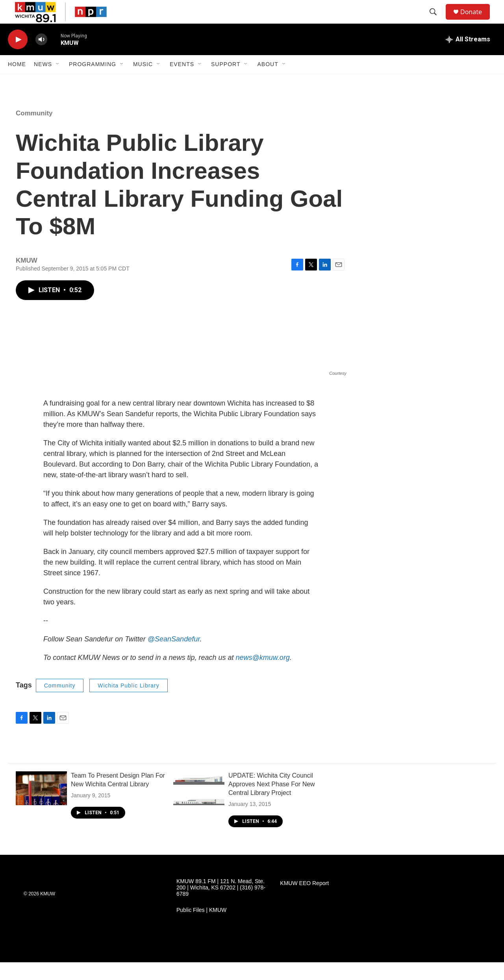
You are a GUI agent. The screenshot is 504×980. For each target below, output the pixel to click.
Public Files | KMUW (201, 928)
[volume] (41, 57)
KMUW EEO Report (304, 901)
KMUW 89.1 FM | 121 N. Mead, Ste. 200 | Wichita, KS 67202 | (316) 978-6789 (221, 905)
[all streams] (468, 57)
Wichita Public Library (129, 703)
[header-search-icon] (437, 21)
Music (143, 82)
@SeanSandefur (174, 657)
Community (34, 131)
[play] (18, 57)
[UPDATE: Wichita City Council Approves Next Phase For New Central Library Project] (199, 806)
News (43, 82)
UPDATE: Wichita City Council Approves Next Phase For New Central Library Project (272, 802)
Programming (93, 82)
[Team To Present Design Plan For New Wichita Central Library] (41, 806)
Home (17, 82)
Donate (476, 21)
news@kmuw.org (263, 675)
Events (182, 82)
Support (226, 82)
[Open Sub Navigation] (58, 82)
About (268, 82)
